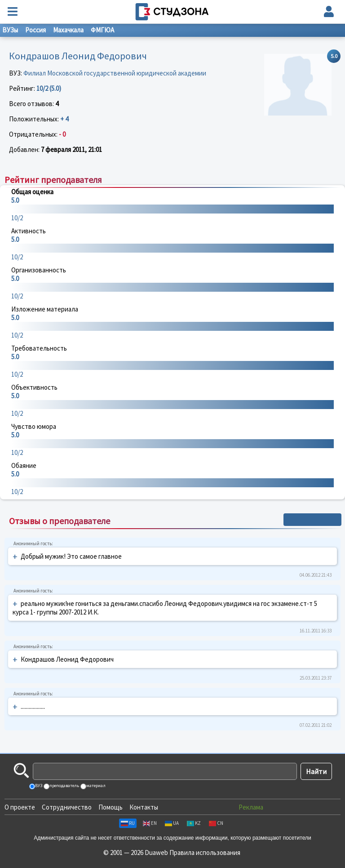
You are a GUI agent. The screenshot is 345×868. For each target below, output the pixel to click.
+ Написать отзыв (312, 520)
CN (216, 823)
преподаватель (64, 786)
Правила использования (205, 852)
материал (95, 786)
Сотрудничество (67, 807)
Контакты (144, 807)
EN (150, 823)
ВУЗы (10, 30)
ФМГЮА (102, 30)
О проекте (20, 807)
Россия (35, 30)
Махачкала (68, 30)
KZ (194, 823)
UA (172, 823)
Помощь (111, 807)
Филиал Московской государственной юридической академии (115, 73)
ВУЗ (38, 786)
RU (128, 823)
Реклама (251, 807)
